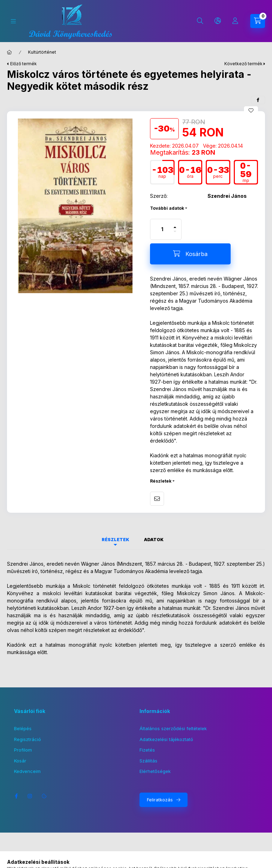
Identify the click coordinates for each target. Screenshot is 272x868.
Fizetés (147, 750)
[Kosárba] (190, 254)
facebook (16, 796)
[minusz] (175, 234)
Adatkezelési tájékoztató (166, 739)
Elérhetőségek (155, 771)
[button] (75, 206)
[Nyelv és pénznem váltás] (218, 21)
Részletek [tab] (115, 540)
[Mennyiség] (162, 229)
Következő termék (243, 64)
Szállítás (148, 761)
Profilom (23, 750)
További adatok (167, 208)
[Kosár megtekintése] (258, 21)
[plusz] (175, 224)
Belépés (23, 728)
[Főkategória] (9, 52)
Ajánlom (157, 499)
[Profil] (235, 21)
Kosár (20, 761)
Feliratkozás (160, 800)
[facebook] (258, 100)
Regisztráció (28, 739)
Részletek (161, 481)
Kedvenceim (27, 771)
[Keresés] (200, 21)
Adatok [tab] (154, 540)
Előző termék (23, 64)
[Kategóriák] (13, 21)
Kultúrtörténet (42, 52)
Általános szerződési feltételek (173, 728)
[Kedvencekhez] (251, 110)
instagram (30, 796)
